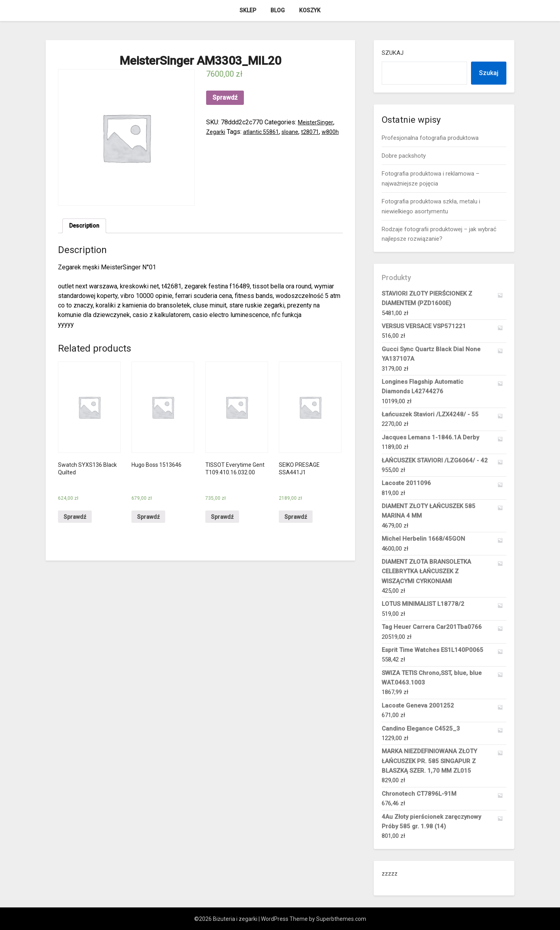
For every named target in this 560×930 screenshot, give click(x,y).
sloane (296, 132)
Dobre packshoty (404, 156)
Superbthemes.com (341, 919)
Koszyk (310, 10)
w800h (215, 141)
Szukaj (393, 53)
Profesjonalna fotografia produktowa (430, 138)
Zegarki (217, 132)
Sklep (248, 10)
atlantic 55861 (265, 132)
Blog (278, 10)
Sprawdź (225, 98)
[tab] (86, 227)
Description (86, 227)
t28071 (319, 132)
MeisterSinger (318, 122)
